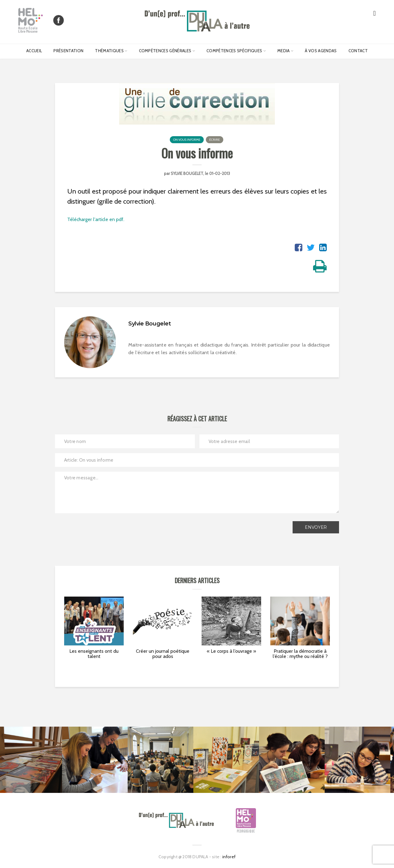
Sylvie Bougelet (187, 173)
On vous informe (187, 140)
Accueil (34, 51)
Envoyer (316, 527)
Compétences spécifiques (234, 51)
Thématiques (109, 51)
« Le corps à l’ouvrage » (231, 651)
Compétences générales (165, 51)
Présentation (68, 51)
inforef (229, 857)
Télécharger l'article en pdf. (96, 219)
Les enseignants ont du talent (94, 654)
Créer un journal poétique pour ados (163, 654)
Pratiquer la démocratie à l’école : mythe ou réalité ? (300, 654)
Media (284, 51)
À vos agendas (321, 51)
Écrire (215, 140)
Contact (358, 51)
